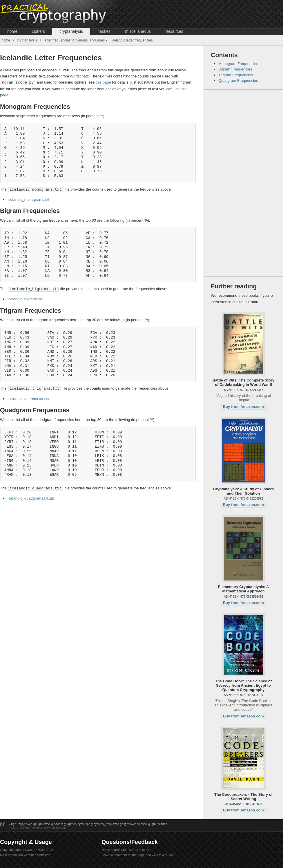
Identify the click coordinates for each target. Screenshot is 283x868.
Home (12, 31)
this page (103, 82)
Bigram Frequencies (235, 69)
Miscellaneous (138, 31)
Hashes (104, 31)
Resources (174, 31)
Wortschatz (79, 76)
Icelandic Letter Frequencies (132, 40)
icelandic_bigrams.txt (25, 298)
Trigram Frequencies (236, 75)
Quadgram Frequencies (238, 81)
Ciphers (38, 31)
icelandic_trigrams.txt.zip (28, 398)
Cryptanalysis (71, 31)
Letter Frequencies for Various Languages (74, 40)
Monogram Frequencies (238, 64)
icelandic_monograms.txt (28, 199)
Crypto (66, 14)
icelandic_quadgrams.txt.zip (31, 497)
